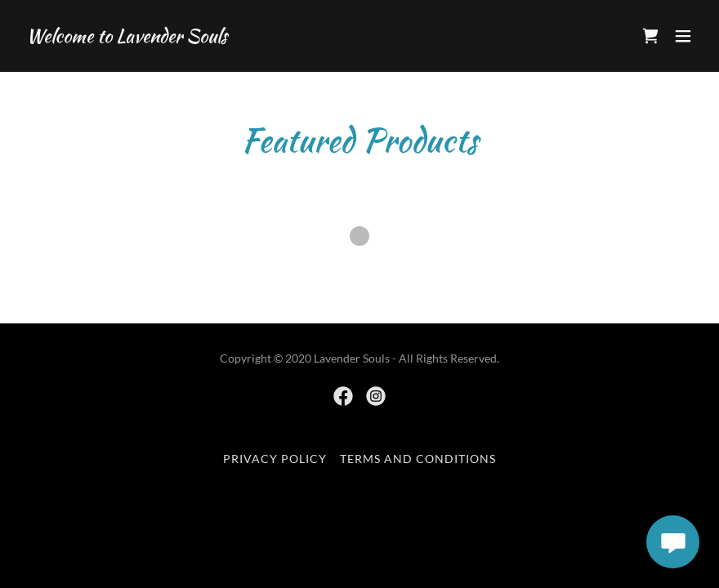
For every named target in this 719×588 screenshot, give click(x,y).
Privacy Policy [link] (275, 459)
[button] (683, 36)
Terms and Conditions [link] (418, 459)
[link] (127, 37)
